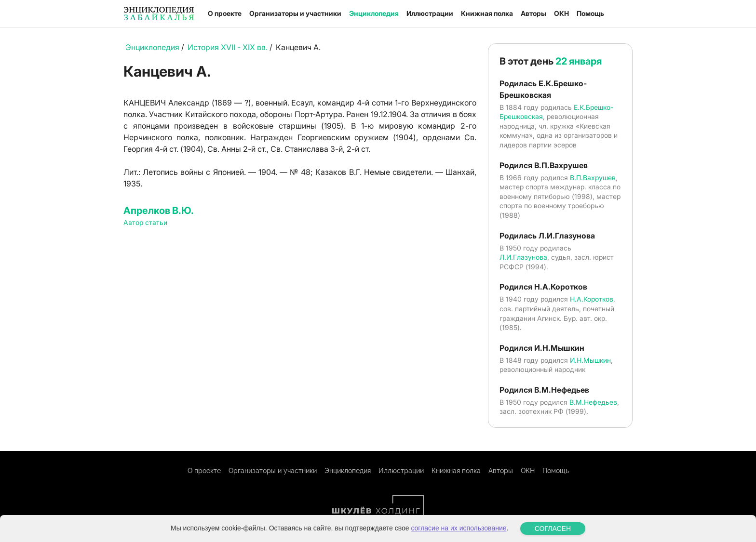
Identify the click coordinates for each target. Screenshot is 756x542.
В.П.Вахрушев (593, 178)
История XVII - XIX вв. (228, 47)
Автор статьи (145, 222)
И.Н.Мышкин (590, 360)
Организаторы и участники (295, 13)
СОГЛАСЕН (553, 529)
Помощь (590, 13)
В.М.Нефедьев (593, 402)
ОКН (561, 13)
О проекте (225, 13)
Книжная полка (487, 13)
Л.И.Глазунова (523, 257)
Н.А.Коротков (592, 299)
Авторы (533, 13)
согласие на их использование (459, 528)
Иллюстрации (430, 13)
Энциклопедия (374, 13)
